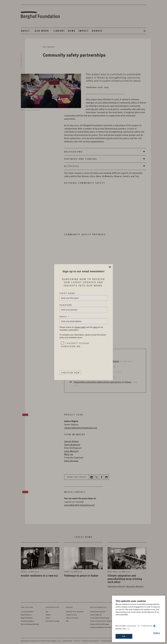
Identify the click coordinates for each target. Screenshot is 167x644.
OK (124, 636)
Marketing (121, 629)
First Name (67, 293)
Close (110, 267)
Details (157, 633)
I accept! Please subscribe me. (75, 345)
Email (64, 317)
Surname (66, 305)
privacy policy (80, 327)
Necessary (126, 626)
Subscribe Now (70, 372)
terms (96, 327)
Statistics (147, 626)
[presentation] (78, 356)
